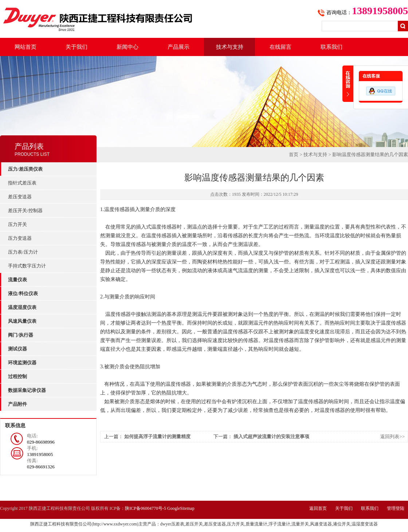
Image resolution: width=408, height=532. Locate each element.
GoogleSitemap (181, 508)
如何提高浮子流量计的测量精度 (157, 436)
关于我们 (76, 47)
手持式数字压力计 (27, 266)
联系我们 (331, 47)
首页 (294, 154)
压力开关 (17, 224)
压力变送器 (20, 238)
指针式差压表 (22, 183)
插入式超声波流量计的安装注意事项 (271, 436)
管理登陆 (396, 508)
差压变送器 (20, 197)
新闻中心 (127, 47)
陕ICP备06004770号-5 (146, 508)
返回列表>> (393, 436)
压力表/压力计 (23, 252)
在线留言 (280, 47)
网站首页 (25, 47)
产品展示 (178, 47)
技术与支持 (230, 47)
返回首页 (318, 508)
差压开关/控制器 (25, 211)
